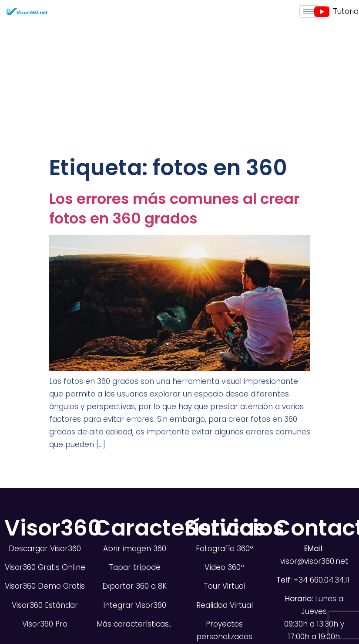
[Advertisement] (180, 88)
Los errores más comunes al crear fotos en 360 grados (174, 208)
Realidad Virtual (225, 605)
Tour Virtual (225, 586)
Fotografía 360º (225, 549)
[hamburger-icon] (309, 12)
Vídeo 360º (224, 567)
